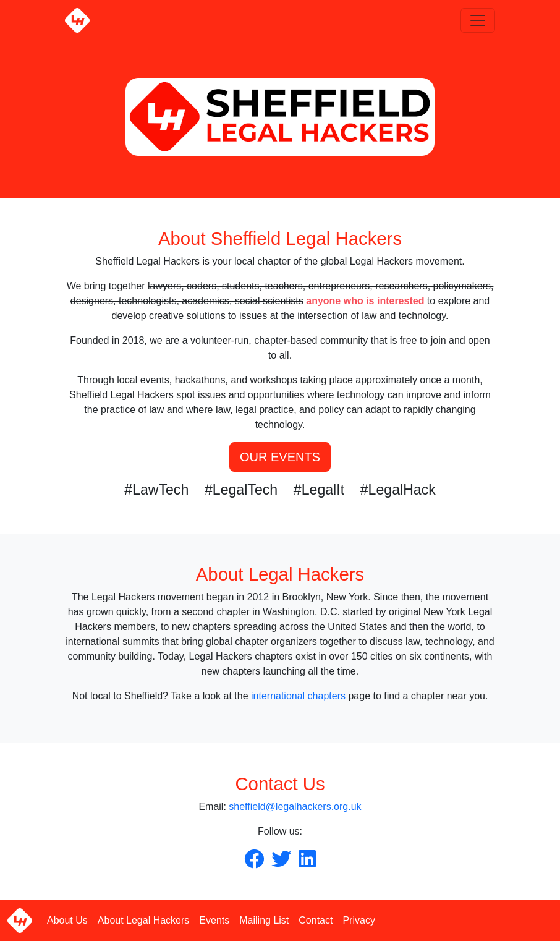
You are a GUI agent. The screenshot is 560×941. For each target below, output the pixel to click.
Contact (316, 920)
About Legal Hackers (144, 920)
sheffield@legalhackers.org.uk (295, 807)
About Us (67, 920)
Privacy (358, 920)
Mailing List (264, 920)
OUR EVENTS (280, 457)
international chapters (298, 696)
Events (214, 920)
